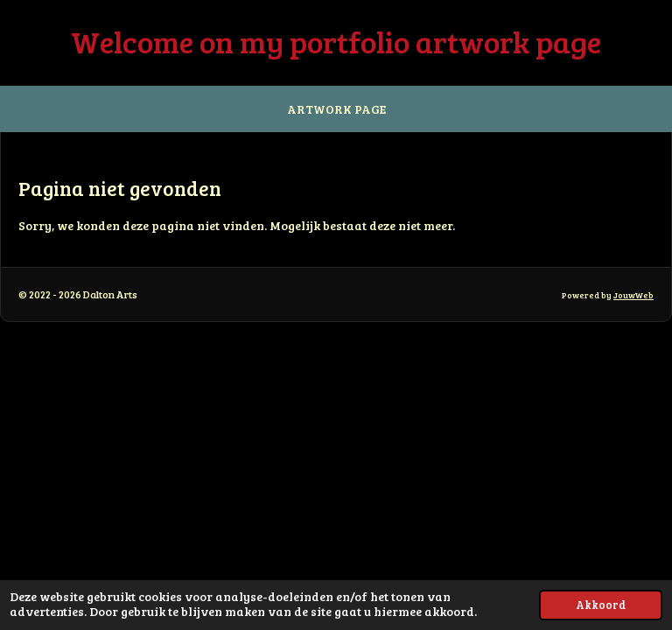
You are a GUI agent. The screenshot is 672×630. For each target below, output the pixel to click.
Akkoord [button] (601, 605)
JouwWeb (633, 295)
